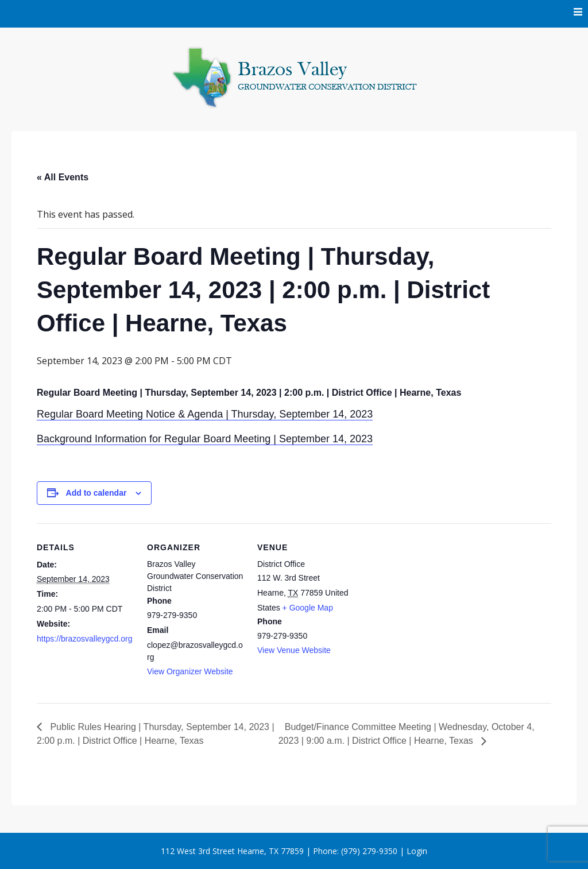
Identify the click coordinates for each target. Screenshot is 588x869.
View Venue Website (294, 650)
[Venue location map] (428, 602)
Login (417, 851)
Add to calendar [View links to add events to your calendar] (96, 493)
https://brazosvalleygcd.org (85, 639)
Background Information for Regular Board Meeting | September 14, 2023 (205, 439)
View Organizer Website (190, 671)
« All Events (63, 177)
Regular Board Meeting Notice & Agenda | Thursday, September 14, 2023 (205, 414)
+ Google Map (308, 608)
